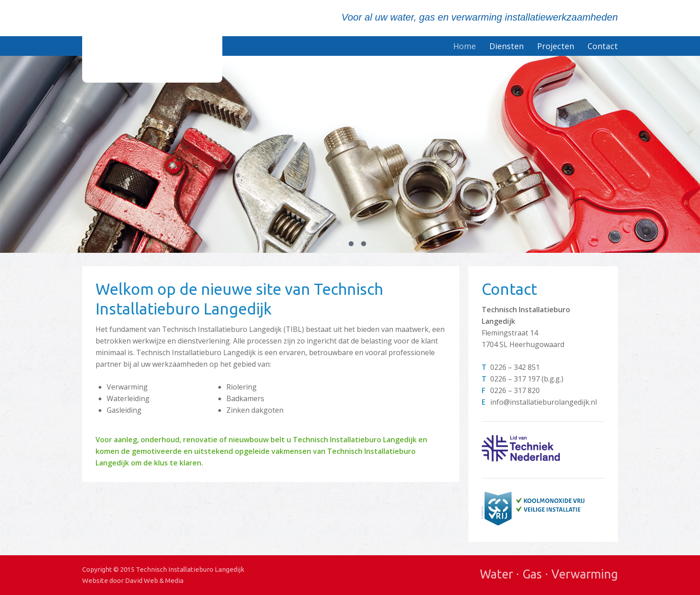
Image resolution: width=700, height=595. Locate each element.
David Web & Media (154, 580)
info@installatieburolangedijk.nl (544, 402)
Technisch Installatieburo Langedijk (152, 41)
